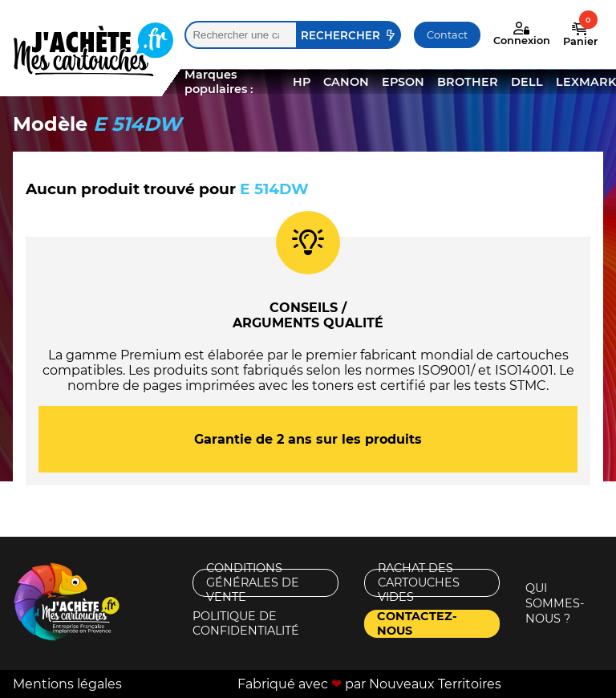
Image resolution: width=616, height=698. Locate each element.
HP (302, 82)
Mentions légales (67, 684)
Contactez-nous (417, 624)
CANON (346, 82)
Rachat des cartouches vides (419, 583)
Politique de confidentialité (246, 624)
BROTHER (468, 82)
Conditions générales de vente (253, 583)
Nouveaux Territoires (435, 684)
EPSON (403, 82)
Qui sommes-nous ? (555, 603)
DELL (527, 82)
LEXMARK (586, 82)
